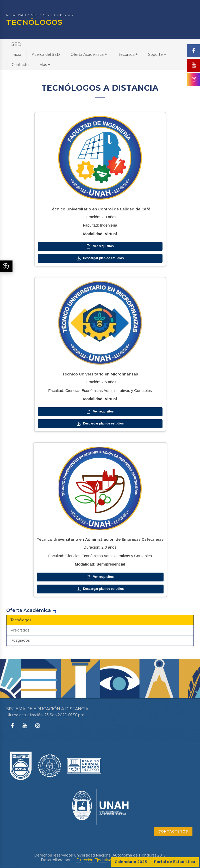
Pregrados (20, 630)
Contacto (20, 65)
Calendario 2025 (131, 862)
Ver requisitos (100, 246)
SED (34, 15)
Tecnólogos (21, 620)
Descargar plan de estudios (100, 258)
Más (45, 65)
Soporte (157, 54)
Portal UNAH (16, 15)
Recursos (127, 54)
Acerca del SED (46, 54)
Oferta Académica (56, 15)
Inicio (16, 54)
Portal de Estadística (174, 862)
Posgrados (20, 640)
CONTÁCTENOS (173, 831)
